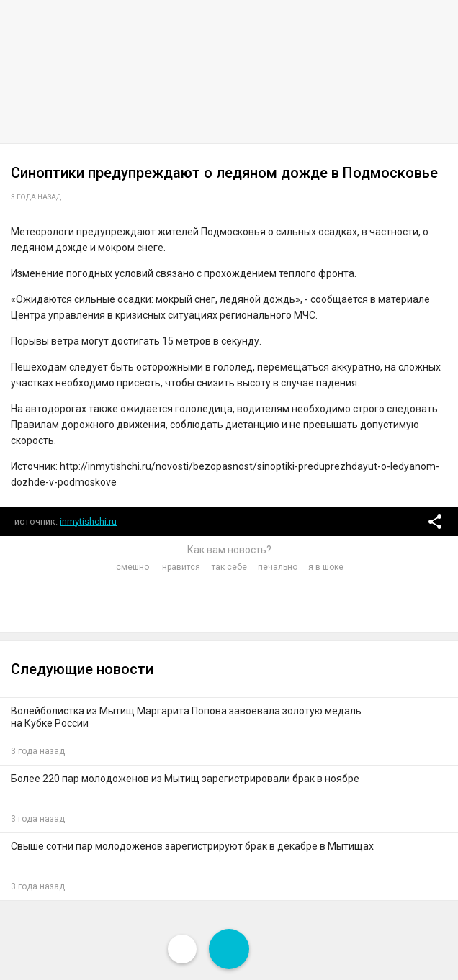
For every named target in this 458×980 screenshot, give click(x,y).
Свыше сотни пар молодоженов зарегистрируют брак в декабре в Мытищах (192, 846)
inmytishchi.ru (88, 521)
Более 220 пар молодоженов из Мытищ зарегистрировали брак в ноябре (185, 779)
